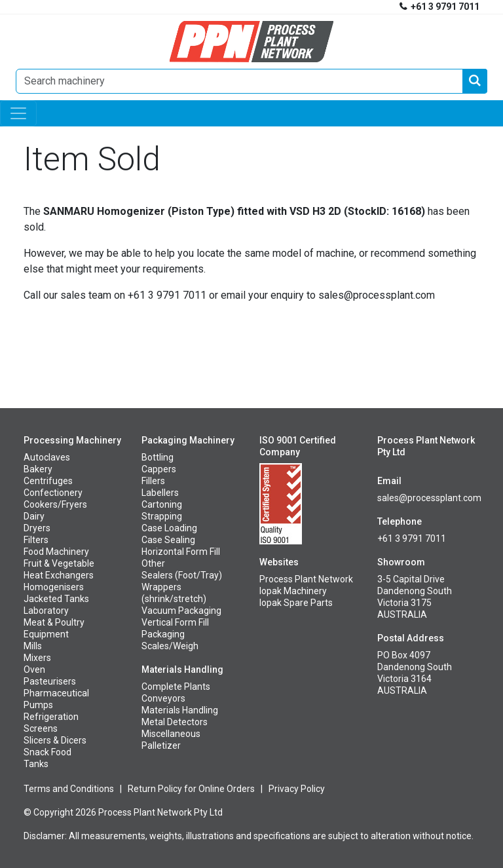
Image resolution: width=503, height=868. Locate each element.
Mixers (37, 658)
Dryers (37, 528)
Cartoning (162, 504)
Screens (41, 728)
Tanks (36, 764)
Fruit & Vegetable (59, 563)
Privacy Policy (297, 789)
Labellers (160, 493)
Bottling (158, 457)
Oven (34, 670)
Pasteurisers (50, 681)
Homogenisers (54, 587)
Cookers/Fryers (55, 504)
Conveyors (163, 698)
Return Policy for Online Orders (191, 789)
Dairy (34, 516)
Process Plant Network (306, 579)
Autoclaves (47, 457)
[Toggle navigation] (18, 113)
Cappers (159, 469)
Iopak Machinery (293, 591)
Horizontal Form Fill (181, 552)
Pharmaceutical (56, 693)
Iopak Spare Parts (296, 603)
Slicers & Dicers (55, 740)
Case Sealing (168, 540)
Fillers (153, 481)
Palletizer (161, 745)
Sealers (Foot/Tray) (182, 575)
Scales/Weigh (170, 646)
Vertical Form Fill (175, 622)
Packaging (163, 634)
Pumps (38, 705)
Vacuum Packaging (181, 611)
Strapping (162, 516)
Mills (33, 646)
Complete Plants (176, 687)
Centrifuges (48, 481)
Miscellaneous (171, 734)
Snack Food (47, 752)
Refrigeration (51, 717)
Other (153, 563)
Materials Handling (180, 710)
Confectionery (53, 493)
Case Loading (169, 528)
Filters (36, 540)
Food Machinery (56, 552)
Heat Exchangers (59, 575)
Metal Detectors (175, 722)
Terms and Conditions (69, 789)
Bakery (38, 469)
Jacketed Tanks (56, 599)
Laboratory (46, 611)
